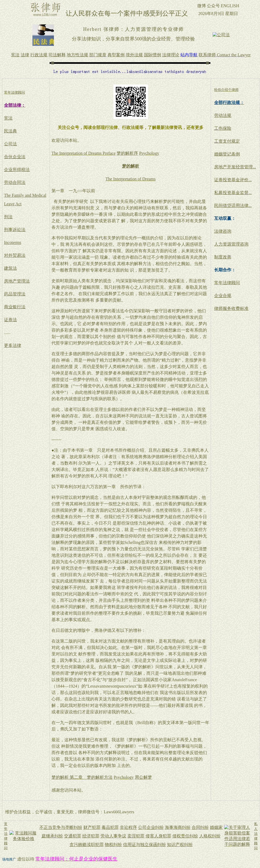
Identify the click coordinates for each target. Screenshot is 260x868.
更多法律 (13, 345)
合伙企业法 (15, 157)
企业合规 (223, 296)
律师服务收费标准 (231, 308)
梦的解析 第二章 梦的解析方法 (82, 777)
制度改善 (223, 257)
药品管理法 (15, 294)
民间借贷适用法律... (233, 205)
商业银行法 (15, 307)
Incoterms (13, 242)
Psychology (149, 153)
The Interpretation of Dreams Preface (83, 153)
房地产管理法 (17, 281)
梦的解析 (131, 166)
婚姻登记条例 (227, 154)
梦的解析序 (127, 153)
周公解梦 (143, 777)
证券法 (10, 320)
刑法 (8, 217)
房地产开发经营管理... (235, 167)
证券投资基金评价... (233, 180)
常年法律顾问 (227, 283)
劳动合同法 (15, 182)
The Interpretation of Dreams (130, 179)
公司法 (10, 144)
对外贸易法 (15, 255)
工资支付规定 (227, 141)
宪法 (8, 118)
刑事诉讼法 (15, 230)
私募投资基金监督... (233, 193)
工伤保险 (223, 128)
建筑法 (10, 268)
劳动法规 (223, 115)
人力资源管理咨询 (231, 244)
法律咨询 (223, 231)
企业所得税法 (17, 170)
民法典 (10, 131)
